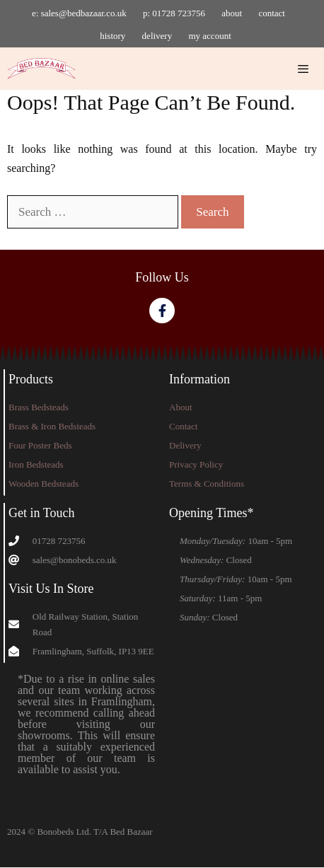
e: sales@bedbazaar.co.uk (79, 13)
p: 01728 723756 (174, 13)
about (232, 13)
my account (209, 36)
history (112, 36)
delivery (157, 36)
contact (272, 13)
